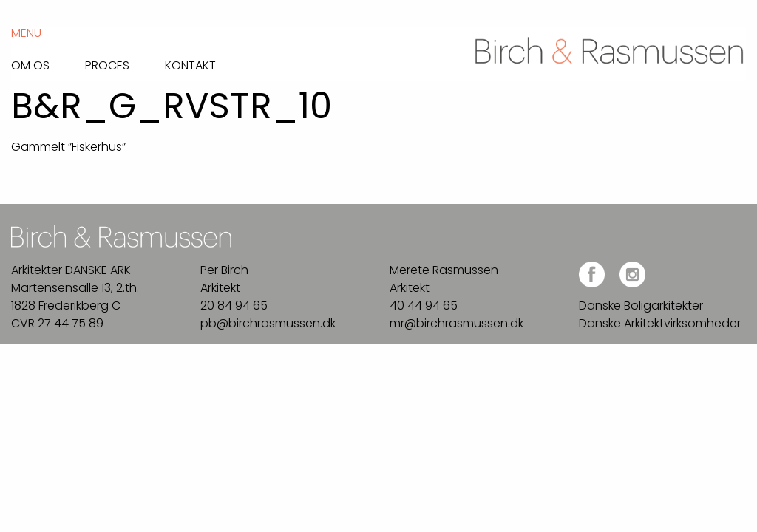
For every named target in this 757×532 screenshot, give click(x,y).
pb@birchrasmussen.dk (268, 323)
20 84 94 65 (234, 306)
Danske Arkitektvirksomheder (660, 323)
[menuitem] (48, 62)
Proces (107, 64)
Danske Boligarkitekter (641, 306)
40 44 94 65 (424, 306)
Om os (30, 64)
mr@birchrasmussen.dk (456, 323)
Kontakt (190, 64)
